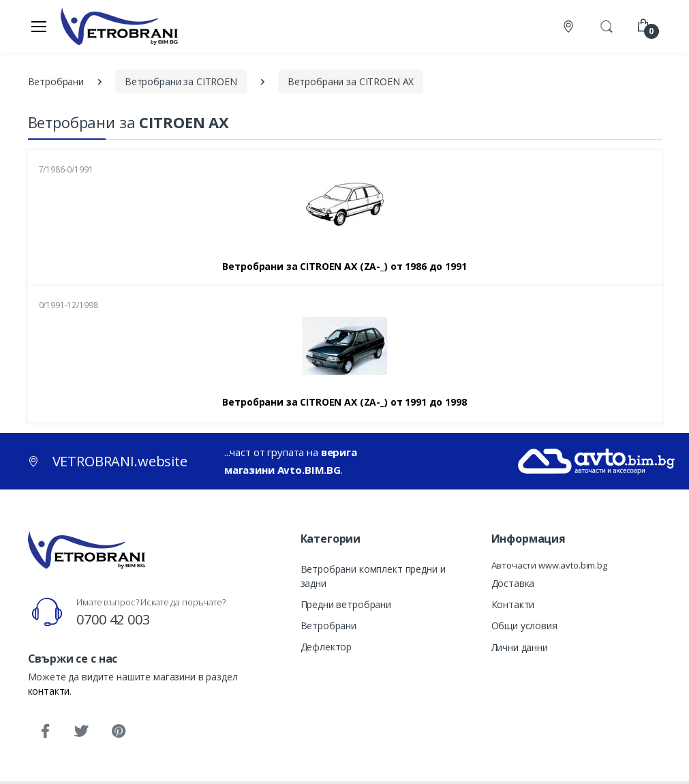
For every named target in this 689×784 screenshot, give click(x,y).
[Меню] (39, 26)
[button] (607, 25)
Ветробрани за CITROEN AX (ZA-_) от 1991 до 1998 (344, 402)
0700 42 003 (113, 619)
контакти (49, 691)
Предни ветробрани (346, 604)
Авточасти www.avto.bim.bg (549, 565)
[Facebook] (45, 732)
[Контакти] (570, 26)
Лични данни (520, 647)
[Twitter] (81, 732)
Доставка (513, 583)
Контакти (513, 604)
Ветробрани (329, 625)
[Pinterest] (118, 732)
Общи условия (524, 625)
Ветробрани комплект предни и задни (373, 576)
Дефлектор (326, 647)
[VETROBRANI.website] (120, 26)
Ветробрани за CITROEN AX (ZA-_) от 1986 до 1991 (344, 267)
